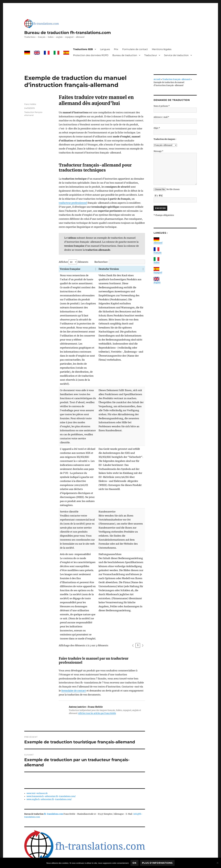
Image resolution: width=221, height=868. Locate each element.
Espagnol (158, 272)
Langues (105, 49)
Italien (157, 263)
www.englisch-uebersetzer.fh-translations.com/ (49, 775)
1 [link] (138, 621)
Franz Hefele (30, 104)
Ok (134, 863)
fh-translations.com (54, 790)
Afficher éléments (73, 262)
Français (158, 253)
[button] (98, 269)
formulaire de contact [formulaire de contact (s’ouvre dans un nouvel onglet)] (74, 666)
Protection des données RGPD (91, 55)
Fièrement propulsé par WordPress (81, 855)
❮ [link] (133, 621)
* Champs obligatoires (164, 215)
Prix (116, 49)
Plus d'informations (157, 863)
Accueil (157, 79)
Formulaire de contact (135, 49)
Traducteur (151, 55)
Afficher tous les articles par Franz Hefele (97, 689)
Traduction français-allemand (176, 79)
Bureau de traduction (125, 55)
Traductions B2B (83, 49)
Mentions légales (162, 49)
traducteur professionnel (73, 203)
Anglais (157, 282)
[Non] (217, 863)
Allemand (158, 243)
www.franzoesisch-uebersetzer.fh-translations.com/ (51, 772)
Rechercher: (101, 262)
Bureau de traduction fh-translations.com (68, 33)
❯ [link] (143, 621)
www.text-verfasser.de (37, 769)
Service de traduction (176, 55)
